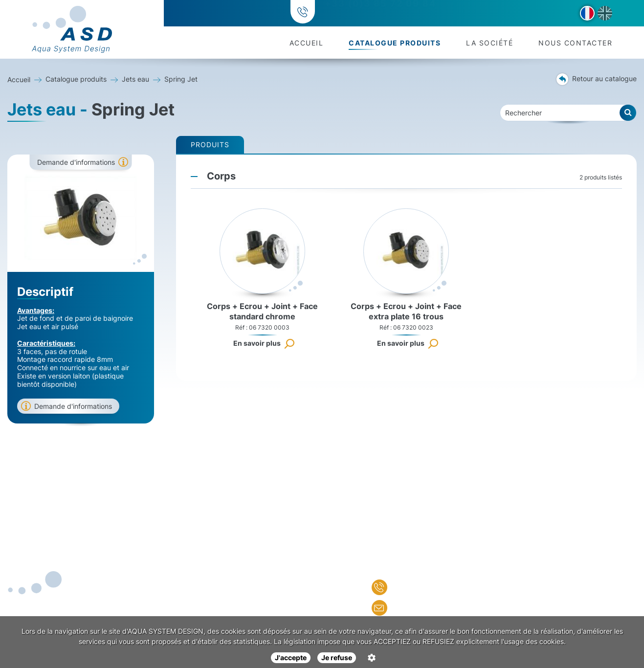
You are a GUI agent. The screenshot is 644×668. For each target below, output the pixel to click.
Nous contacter (575, 43)
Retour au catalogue (597, 79)
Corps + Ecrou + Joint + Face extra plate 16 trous (406, 311)
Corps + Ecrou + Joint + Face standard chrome (262, 311)
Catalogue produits (395, 43)
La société (489, 43)
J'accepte (291, 657)
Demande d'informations (76, 162)
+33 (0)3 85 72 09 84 (379, 13)
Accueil (307, 43)
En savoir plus (257, 343)
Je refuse (337, 657)
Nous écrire (407, 608)
